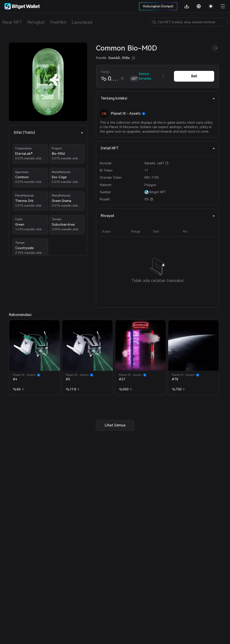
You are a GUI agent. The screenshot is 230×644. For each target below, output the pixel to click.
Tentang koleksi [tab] (158, 98)
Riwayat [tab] (158, 216)
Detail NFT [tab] (158, 148)
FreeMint (58, 22)
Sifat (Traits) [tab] (48, 132)
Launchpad (82, 22)
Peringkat (36, 22)
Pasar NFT (12, 22)
